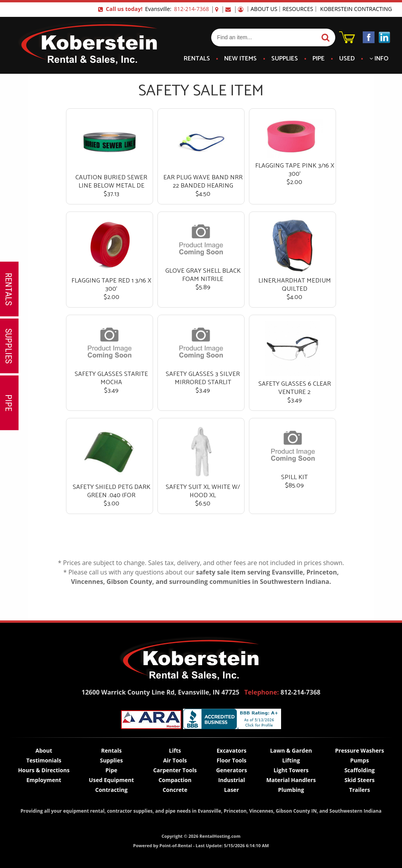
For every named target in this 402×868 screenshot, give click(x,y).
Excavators (232, 750)
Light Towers (291, 770)
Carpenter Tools (175, 770)
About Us (264, 9)
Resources (298, 9)
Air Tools (175, 760)
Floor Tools (232, 760)
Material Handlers (291, 780)
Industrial (232, 780)
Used (347, 59)
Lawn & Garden (291, 750)
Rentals (197, 59)
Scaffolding (359, 770)
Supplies (285, 59)
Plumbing (291, 790)
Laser (232, 790)
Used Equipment (111, 780)
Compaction (175, 780)
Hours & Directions (44, 770)
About (44, 750)
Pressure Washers (360, 750)
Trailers (359, 790)
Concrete (175, 790)
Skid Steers (359, 780)
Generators (231, 770)
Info (379, 59)
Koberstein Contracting (356, 9)
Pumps (360, 760)
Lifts (175, 750)
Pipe (319, 59)
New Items (240, 59)
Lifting (291, 760)
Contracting (111, 790)
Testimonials (44, 760)
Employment (44, 780)
